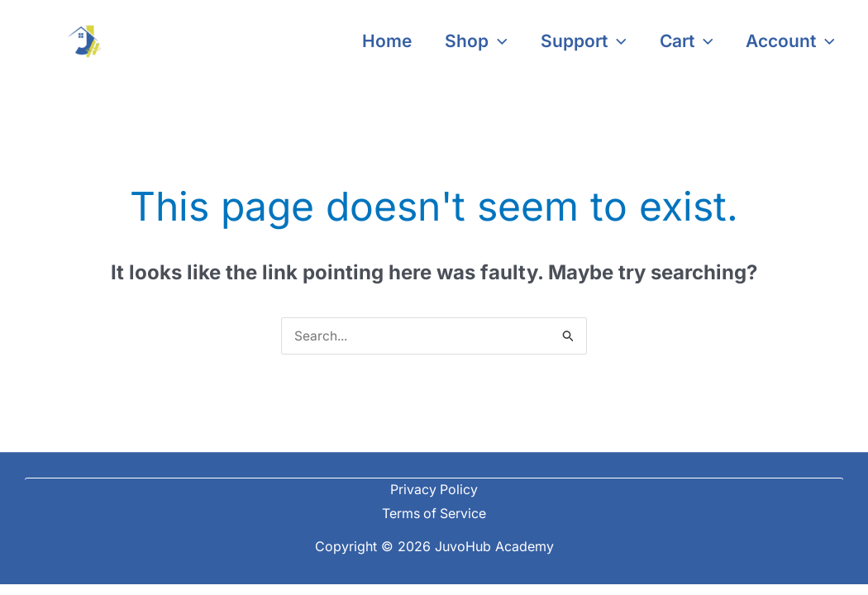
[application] (493, 41)
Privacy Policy (434, 490)
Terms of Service (434, 514)
